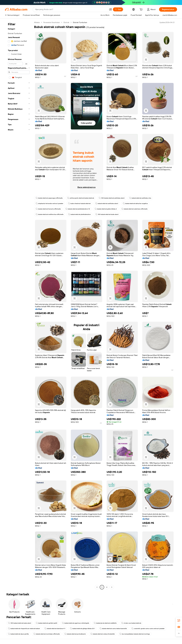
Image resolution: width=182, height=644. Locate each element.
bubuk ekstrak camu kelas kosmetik (113, 629)
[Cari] (118, 9)
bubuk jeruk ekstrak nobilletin (105, 623)
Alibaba (37, 22)
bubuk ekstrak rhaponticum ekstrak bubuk (24, 629)
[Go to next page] (112, 587)
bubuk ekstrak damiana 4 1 (55, 629)
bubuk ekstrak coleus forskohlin (103, 634)
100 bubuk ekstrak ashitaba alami (112, 198)
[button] (110, 9)
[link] (179, 620)
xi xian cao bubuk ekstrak (131, 623)
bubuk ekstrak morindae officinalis (47, 634)
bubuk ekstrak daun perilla (18, 634)
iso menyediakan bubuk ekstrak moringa (135, 634)
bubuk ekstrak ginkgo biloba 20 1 (82, 629)
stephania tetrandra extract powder (49, 203)
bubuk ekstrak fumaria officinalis (48, 209)
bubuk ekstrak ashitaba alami (107, 203)
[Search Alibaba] (71, 9)
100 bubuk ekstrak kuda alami (107, 214)
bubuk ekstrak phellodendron (79, 214)
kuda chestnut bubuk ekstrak (79, 203)
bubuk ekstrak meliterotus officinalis (50, 214)
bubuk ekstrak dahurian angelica (135, 203)
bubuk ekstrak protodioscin (75, 634)
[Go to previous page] (97, 587)
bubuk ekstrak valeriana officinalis (134, 209)
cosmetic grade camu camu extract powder (148, 629)
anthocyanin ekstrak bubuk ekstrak (81, 198)
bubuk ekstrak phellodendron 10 (78, 209)
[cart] (142, 10)
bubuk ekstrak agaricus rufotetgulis (76, 623)
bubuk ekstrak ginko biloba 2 (106, 209)
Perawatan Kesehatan (52, 22)
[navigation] (19, 305)
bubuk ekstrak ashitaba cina (140, 198)
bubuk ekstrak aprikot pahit (47, 623)
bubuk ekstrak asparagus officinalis (49, 198)
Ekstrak (66, 22)
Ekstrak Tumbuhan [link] (80, 22)
